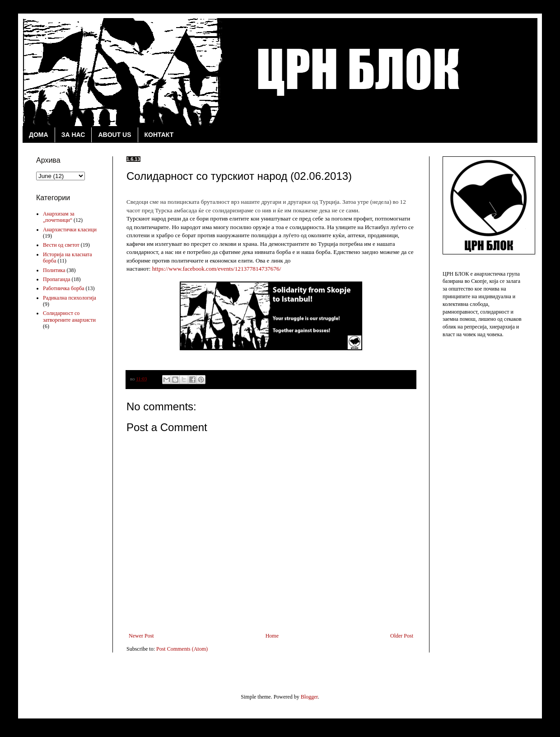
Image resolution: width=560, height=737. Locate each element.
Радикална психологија (70, 298)
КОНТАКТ (159, 135)
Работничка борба (64, 288)
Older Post (402, 636)
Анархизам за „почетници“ (59, 217)
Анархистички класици (70, 230)
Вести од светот (61, 245)
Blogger (309, 697)
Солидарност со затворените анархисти (69, 316)
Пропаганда (57, 279)
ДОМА (39, 135)
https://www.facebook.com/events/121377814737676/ (217, 269)
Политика (54, 270)
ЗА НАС (73, 135)
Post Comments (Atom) (182, 649)
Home (272, 636)
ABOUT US (114, 135)
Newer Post (141, 636)
